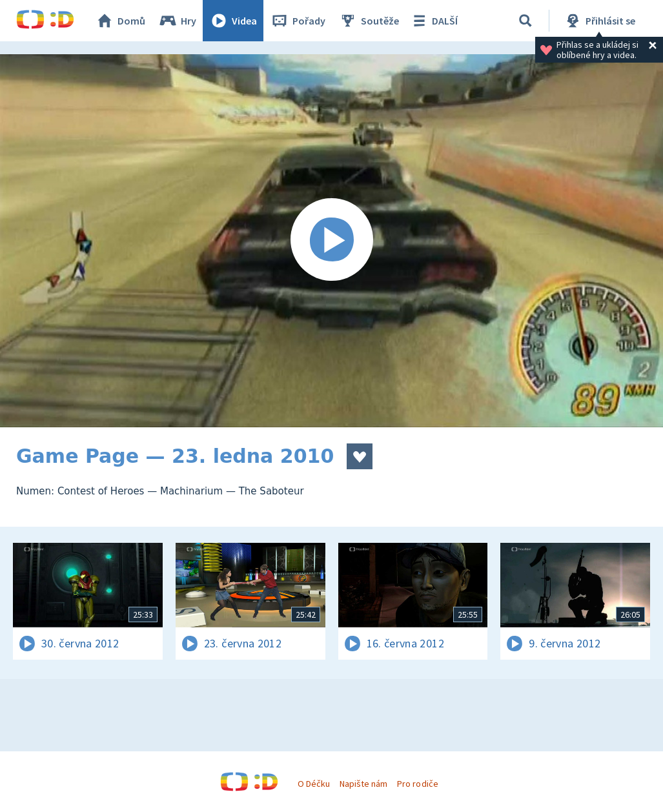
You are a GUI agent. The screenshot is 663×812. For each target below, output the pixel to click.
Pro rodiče (417, 784)
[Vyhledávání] (525, 21)
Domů (120, 21)
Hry (177, 21)
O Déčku (314, 784)
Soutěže (369, 21)
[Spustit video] (331, 241)
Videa (233, 21)
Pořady (298, 21)
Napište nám (363, 784)
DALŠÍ (433, 21)
